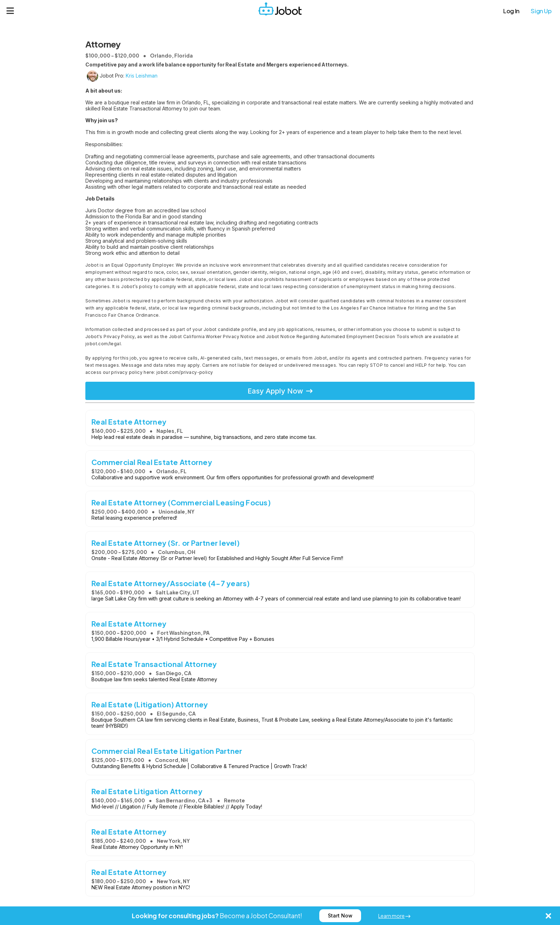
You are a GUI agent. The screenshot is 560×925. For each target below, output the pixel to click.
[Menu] (10, 11)
